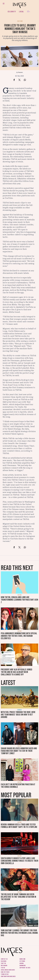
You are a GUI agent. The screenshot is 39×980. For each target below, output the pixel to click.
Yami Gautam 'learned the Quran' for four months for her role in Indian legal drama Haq (19, 933)
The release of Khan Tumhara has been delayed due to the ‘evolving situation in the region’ (18, 897)
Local (21, 12)
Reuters (21, 72)
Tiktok (3, 968)
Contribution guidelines (8, 976)
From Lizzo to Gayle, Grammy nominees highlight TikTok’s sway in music (20, 29)
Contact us (4, 959)
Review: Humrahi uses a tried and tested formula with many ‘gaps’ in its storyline (19, 826)
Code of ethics (5, 972)
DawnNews (23, 966)
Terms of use (5, 974)
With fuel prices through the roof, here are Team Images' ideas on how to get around (18, 715)
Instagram (4, 966)
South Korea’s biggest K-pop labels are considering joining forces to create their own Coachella (19, 861)
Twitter (3, 963)
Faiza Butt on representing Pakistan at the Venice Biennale (18, 786)
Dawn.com (22, 959)
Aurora (22, 963)
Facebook (4, 961)
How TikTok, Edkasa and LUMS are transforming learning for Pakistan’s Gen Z (19, 600)
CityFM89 (22, 961)
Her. (29, 12)
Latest (8, 683)
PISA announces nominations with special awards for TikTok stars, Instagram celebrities (19, 636)
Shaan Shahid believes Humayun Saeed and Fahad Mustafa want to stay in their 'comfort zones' (19, 751)
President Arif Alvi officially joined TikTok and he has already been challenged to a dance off (16, 672)
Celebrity (12, 12)
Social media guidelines (8, 970)
